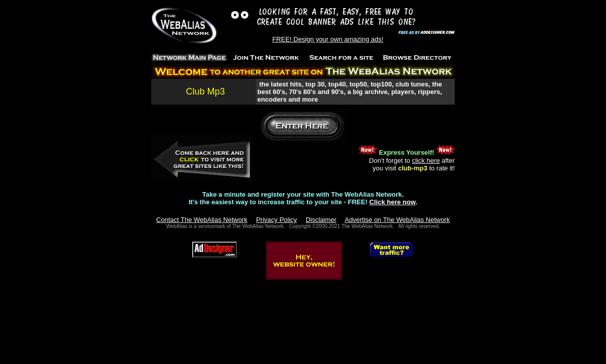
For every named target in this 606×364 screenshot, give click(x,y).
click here (426, 161)
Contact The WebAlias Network (202, 220)
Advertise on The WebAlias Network (398, 220)
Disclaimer (321, 220)
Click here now (392, 202)
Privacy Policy (276, 220)
